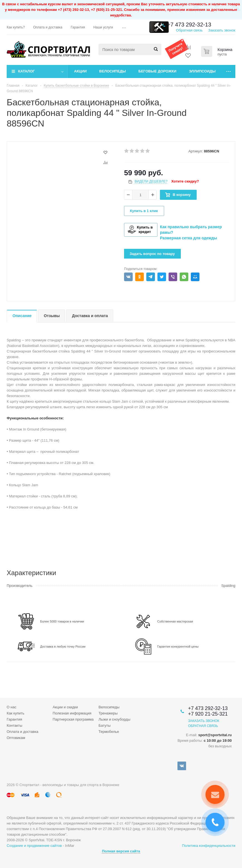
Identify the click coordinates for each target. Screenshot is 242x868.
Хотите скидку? (185, 181)
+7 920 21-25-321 (208, 714)
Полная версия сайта (121, 851)
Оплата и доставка (23, 732)
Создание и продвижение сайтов (34, 846)
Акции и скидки (65, 707)
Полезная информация (72, 713)
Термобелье (109, 732)
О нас (12, 707)
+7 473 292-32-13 (189, 25)
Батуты (104, 725)
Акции (80, 71)
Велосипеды (113, 71)
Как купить (15, 713)
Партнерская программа (73, 719)
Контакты (14, 725)
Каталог (26, 71)
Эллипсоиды (202, 71)
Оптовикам (16, 738)
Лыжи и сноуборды (114, 719)
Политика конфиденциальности (209, 846)
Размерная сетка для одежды (188, 238)
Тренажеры (108, 713)
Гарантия (14, 719)
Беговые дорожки (158, 71)
